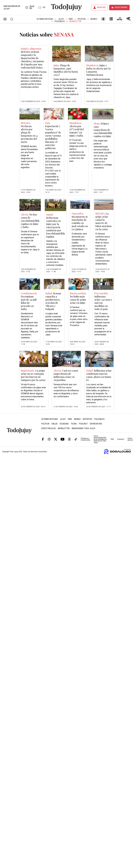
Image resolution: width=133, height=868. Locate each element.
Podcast (83, 424)
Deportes (87, 419)
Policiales (60, 21)
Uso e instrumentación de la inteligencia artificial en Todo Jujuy (100, 439)
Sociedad (64, 424)
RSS (112, 439)
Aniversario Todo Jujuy (84, 428)
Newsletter (75, 21)
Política (82, 19)
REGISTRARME (121, 7)
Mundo (94, 19)
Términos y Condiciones (85, 439)
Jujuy (61, 19)
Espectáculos (49, 428)
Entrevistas (96, 424)
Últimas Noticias (45, 19)
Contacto (121, 439)
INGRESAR (101, 7)
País (71, 19)
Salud (55, 424)
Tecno (74, 424)
